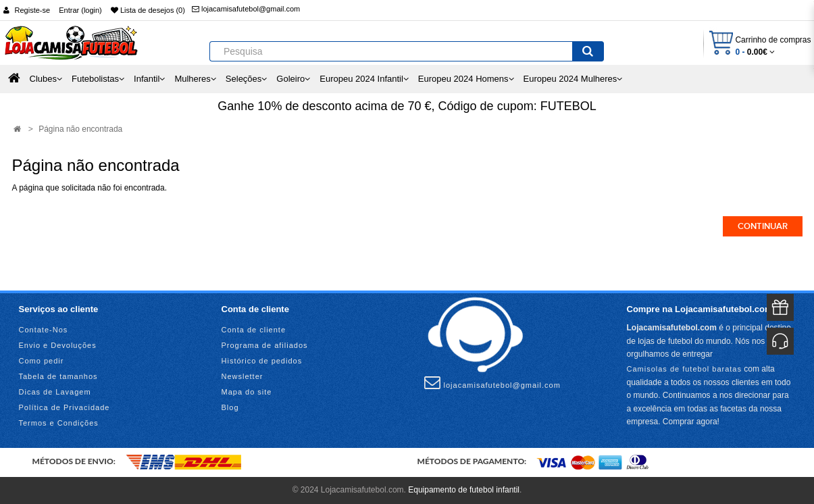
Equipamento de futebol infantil (464, 490)
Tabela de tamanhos (58, 376)
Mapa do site (247, 392)
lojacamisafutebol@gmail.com (246, 9)
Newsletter (243, 376)
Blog (230, 407)
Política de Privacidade (65, 407)
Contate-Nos (44, 330)
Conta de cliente (254, 330)
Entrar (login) (80, 10)
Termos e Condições (59, 423)
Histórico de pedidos (262, 361)
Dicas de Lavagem (55, 392)
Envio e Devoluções (58, 345)
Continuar (763, 226)
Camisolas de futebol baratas (684, 369)
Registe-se (33, 10)
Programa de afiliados (265, 345)
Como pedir (42, 361)
